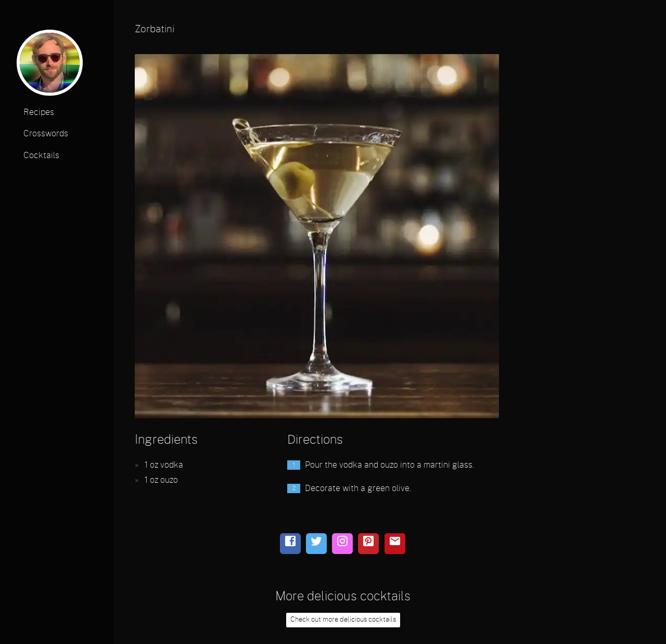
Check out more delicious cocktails (343, 620)
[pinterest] (368, 544)
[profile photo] (50, 66)
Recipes (39, 112)
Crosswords (46, 134)
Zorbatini (155, 29)
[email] (395, 544)
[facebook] (290, 544)
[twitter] (316, 544)
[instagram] (342, 544)
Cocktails (41, 156)
